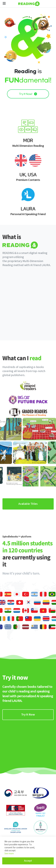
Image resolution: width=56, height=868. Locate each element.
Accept (28, 861)
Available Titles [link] (28, 504)
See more (9, 854)
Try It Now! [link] (28, 94)
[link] (28, 743)
